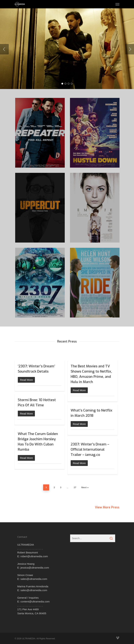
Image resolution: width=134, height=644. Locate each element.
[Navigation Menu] (117, 4)
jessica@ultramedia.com (35, 568)
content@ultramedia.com (35, 601)
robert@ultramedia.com (34, 556)
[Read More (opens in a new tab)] (40, 380)
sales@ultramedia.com (34, 579)
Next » (85, 487)
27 (75, 487)
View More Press (107, 507)
